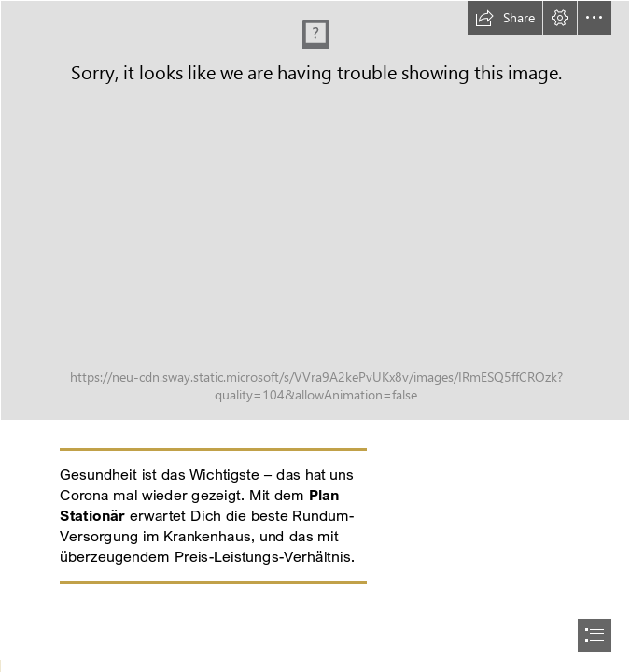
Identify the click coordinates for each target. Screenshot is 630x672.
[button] (505, 18)
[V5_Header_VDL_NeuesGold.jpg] (315, 210)
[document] (315, 336)
